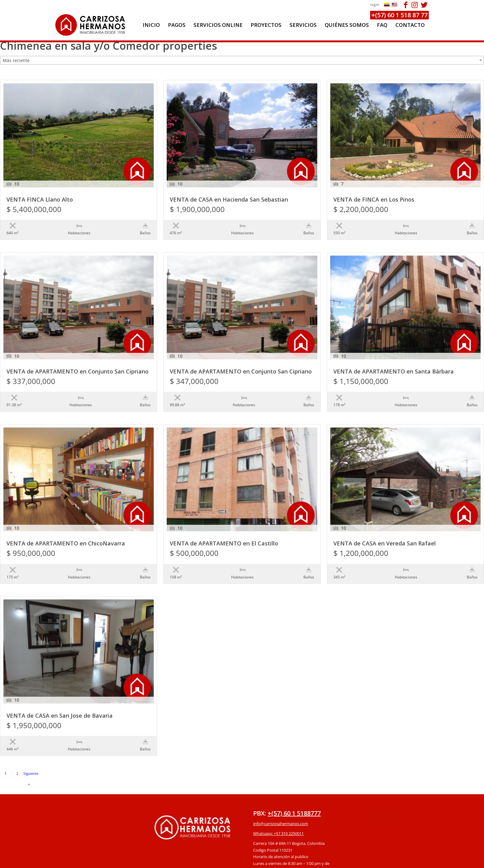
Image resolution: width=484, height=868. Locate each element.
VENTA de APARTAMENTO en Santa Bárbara (394, 359)
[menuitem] (151, 25)
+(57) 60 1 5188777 (294, 763)
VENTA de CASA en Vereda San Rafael (385, 518)
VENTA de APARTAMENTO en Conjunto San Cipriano (77, 359)
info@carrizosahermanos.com (281, 773)
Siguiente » (29, 724)
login (375, 4)
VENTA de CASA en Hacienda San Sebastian (229, 200)
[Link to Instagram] (415, 5)
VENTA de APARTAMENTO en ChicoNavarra (66, 518)
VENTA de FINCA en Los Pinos (374, 200)
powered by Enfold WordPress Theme (277, 860)
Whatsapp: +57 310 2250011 (278, 783)
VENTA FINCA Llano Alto (40, 200)
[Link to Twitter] (424, 5)
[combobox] (242, 60)
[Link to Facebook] (405, 5)
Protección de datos (271, 829)
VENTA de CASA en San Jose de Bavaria (60, 678)
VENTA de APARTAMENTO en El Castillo (224, 518)
